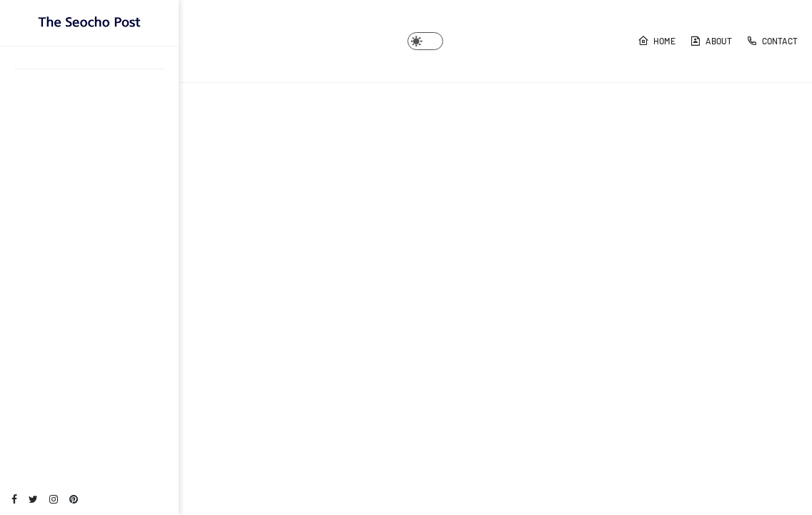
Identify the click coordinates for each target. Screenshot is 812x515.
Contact (772, 41)
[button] (425, 41)
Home (657, 41)
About (711, 41)
